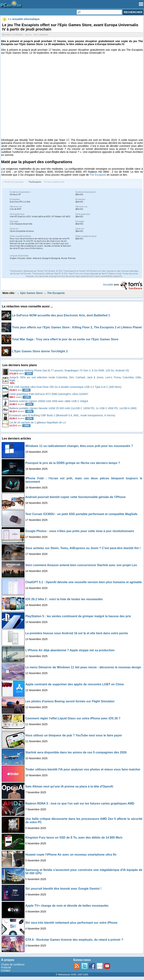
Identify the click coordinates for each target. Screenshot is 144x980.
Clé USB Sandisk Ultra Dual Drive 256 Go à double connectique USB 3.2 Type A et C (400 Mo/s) (65, 387)
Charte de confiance (13, 964)
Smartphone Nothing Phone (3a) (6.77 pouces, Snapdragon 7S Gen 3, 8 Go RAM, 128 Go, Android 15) (69, 370)
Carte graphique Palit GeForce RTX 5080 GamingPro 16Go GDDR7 (49, 394)
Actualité (108, 285)
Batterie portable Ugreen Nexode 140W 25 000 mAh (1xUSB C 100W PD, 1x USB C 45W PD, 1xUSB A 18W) (73, 408)
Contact (6, 970)
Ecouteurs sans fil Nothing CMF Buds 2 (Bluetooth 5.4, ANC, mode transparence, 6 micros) (62, 415)
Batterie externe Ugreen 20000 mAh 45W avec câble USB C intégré (49, 401)
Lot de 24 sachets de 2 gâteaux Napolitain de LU (38, 422)
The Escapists (98, 175)
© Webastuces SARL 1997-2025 (72, 975)
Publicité (6, 967)
